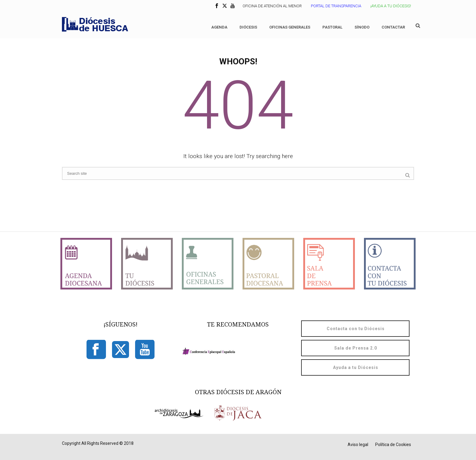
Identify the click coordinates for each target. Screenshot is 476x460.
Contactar (393, 27)
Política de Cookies (393, 445)
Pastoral (332, 27)
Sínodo (362, 27)
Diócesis (248, 27)
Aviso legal (358, 445)
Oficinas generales (290, 27)
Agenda (219, 27)
